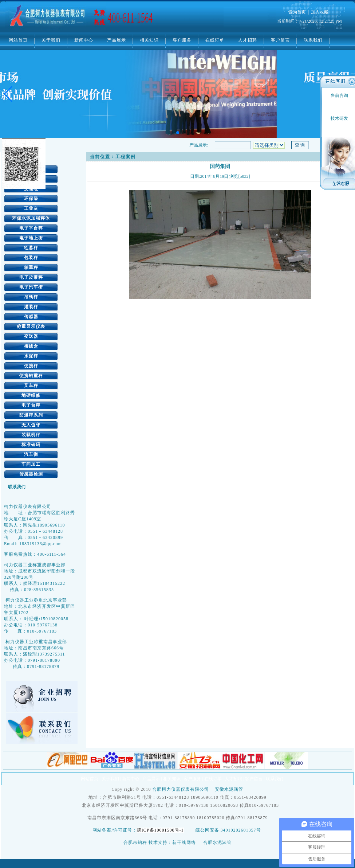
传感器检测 (31, 474)
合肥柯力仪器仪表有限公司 (181, 789)
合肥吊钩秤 (135, 842)
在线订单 (215, 40)
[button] (9, 94)
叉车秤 (31, 386)
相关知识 (149, 40)
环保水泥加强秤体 (31, 218)
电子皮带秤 (31, 277)
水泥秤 (31, 356)
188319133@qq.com (41, 544)
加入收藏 (320, 12)
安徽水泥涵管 (229, 789)
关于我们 (51, 40)
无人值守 (31, 425)
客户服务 (182, 40)
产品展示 (117, 40)
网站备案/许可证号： (139, 830)
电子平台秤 (31, 228)
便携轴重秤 (31, 376)
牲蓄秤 (31, 248)
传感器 (31, 317)
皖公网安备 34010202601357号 (228, 830)
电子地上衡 (31, 238)
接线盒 (31, 346)
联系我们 (313, 40)
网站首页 (18, 40)
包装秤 (31, 258)
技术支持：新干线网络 (172, 842)
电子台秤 (31, 405)
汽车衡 (31, 454)
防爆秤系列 (31, 415)
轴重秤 (31, 267)
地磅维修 (31, 395)
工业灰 (31, 208)
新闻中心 (84, 40)
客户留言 (280, 40)
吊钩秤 (31, 297)
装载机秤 (31, 435)
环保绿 (31, 199)
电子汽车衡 (31, 287)
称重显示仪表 (31, 327)
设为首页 (297, 12)
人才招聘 (248, 40)
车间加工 (31, 464)
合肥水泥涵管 (217, 842)
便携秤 (31, 366)
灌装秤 (31, 307)
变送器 (31, 336)
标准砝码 (31, 445)
